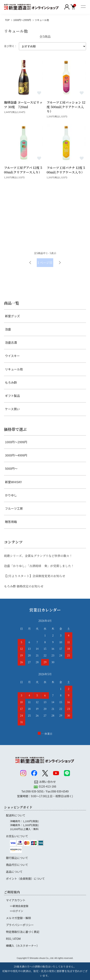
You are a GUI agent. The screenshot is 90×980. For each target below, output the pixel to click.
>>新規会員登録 (19, 906)
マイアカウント (16, 900)
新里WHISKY (13, 482)
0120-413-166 (47, 786)
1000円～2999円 (22, 20)
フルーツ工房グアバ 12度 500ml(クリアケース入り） (23, 170)
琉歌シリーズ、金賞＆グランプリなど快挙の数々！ (38, 556)
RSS (8, 939)
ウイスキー (12, 356)
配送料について (16, 815)
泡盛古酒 (11, 342)
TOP (7, 20)
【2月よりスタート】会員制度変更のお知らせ (35, 576)
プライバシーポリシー (20, 925)
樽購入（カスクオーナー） (23, 946)
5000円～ (11, 468)
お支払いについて (17, 836)
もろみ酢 (11, 382)
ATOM (17, 939)
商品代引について (17, 865)
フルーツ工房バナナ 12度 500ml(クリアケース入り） (66, 170)
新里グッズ (12, 316)
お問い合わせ (47, 782)
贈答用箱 (11, 522)
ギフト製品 (12, 396)
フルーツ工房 (14, 508)
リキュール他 (42, 20)
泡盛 (8, 329)
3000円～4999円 (16, 455)
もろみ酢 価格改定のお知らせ (24, 586)
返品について (14, 872)
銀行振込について (17, 858)
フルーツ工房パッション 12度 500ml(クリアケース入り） (66, 107)
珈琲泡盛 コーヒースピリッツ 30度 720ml (23, 105)
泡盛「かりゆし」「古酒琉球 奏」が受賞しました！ (39, 566)
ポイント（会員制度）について (25, 879)
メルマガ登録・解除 (18, 918)
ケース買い (12, 409)
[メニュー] (83, 7)
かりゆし (11, 495)
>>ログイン (16, 911)
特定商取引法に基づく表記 (23, 932)
